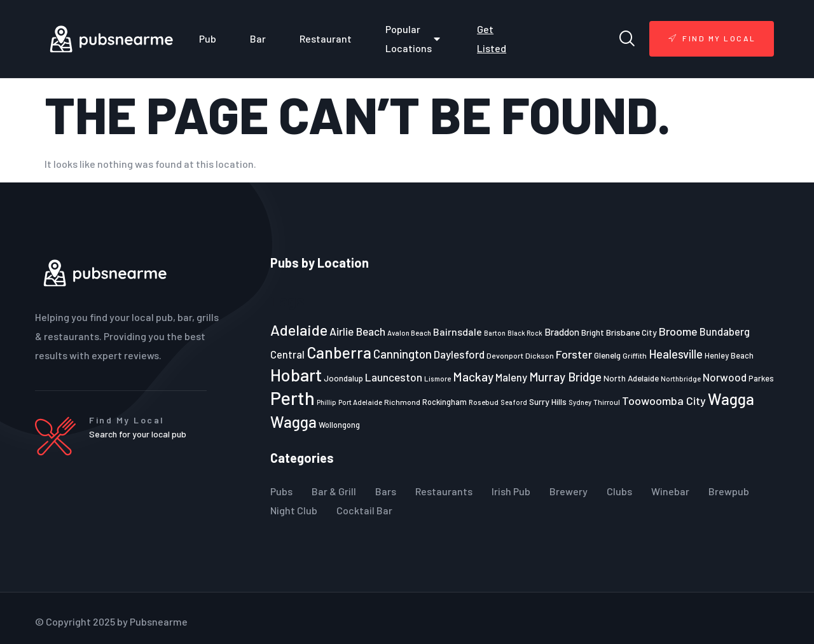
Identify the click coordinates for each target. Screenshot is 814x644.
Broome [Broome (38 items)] (678, 331)
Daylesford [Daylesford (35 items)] (459, 354)
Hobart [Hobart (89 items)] (296, 374)
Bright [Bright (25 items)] (593, 332)
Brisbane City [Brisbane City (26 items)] (631, 332)
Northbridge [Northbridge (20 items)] (681, 379)
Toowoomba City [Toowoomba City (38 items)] (664, 401)
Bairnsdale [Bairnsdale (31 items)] (458, 332)
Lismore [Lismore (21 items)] (438, 378)
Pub (208, 38)
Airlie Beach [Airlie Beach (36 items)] (357, 331)
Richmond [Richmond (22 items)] (402, 402)
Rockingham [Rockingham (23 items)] (445, 402)
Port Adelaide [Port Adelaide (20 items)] (360, 402)
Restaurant (326, 38)
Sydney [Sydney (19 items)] (580, 402)
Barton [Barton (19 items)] (495, 333)
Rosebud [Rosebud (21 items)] (484, 402)
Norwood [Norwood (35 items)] (725, 377)
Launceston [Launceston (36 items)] (394, 377)
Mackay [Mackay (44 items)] (473, 377)
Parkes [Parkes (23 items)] (761, 378)
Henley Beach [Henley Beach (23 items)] (729, 355)
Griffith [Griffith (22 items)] (635, 355)
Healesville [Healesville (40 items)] (676, 354)
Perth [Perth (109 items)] (293, 398)
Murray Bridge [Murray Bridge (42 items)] (565, 377)
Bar (258, 38)
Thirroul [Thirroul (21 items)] (607, 402)
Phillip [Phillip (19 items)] (327, 402)
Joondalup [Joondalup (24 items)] (343, 378)
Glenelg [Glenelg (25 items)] (607, 355)
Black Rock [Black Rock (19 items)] (525, 333)
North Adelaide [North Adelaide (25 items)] (631, 378)
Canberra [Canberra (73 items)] (339, 352)
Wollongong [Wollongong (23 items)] (339, 425)
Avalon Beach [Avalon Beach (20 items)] (409, 333)
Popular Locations (414, 38)
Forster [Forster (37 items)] (574, 354)
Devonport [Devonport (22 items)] (505, 355)
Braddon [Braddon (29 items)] (562, 332)
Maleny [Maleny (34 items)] (511, 377)
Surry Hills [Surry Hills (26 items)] (548, 401)
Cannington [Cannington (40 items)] (403, 354)
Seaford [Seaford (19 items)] (514, 402)
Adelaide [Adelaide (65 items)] (299, 330)
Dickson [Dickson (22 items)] (540, 355)
